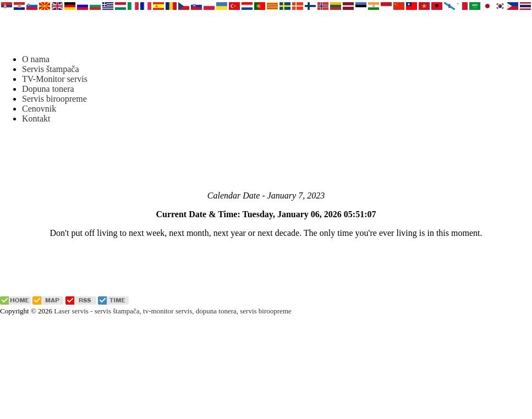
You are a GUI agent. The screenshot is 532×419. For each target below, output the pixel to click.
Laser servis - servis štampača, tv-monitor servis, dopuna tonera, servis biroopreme (172, 311)
